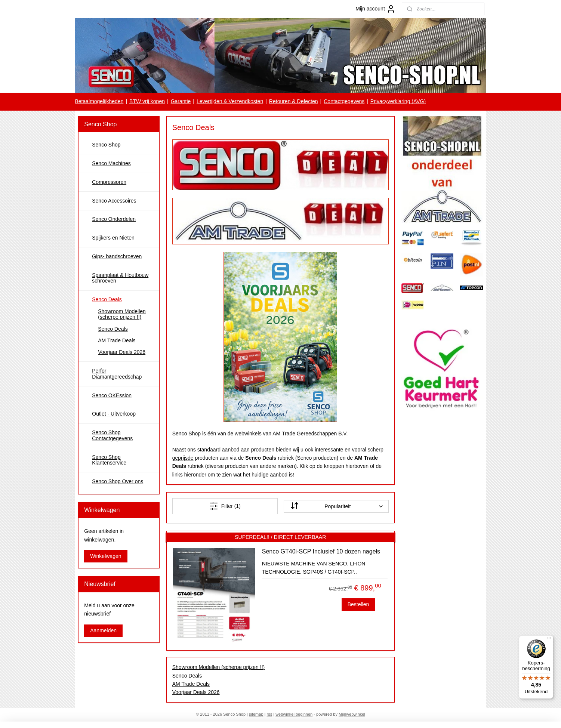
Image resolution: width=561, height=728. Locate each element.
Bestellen (358, 604)
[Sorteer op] (336, 506)
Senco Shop (106, 145)
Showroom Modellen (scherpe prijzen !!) (218, 667)
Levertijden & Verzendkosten (230, 101)
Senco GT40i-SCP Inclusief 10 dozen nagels (321, 551)
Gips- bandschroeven (117, 256)
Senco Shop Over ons (118, 481)
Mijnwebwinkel (352, 714)
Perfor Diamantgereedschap (117, 374)
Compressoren (109, 182)
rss (270, 714)
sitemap (256, 714)
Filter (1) (225, 506)
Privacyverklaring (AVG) (398, 101)
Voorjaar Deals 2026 (196, 692)
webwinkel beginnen (294, 714)
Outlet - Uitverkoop (114, 414)
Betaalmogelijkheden (99, 101)
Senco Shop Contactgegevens (112, 435)
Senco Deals (187, 676)
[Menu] (549, 640)
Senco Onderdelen (114, 219)
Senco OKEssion (112, 395)
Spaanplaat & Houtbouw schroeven (120, 278)
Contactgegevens (344, 101)
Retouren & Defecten (294, 101)
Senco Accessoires (114, 201)
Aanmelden (103, 630)
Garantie (181, 101)
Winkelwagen (106, 556)
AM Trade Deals (191, 684)
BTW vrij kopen (147, 101)
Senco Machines (111, 163)
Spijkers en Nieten (113, 238)
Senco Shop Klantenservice (109, 460)
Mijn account (375, 9)
